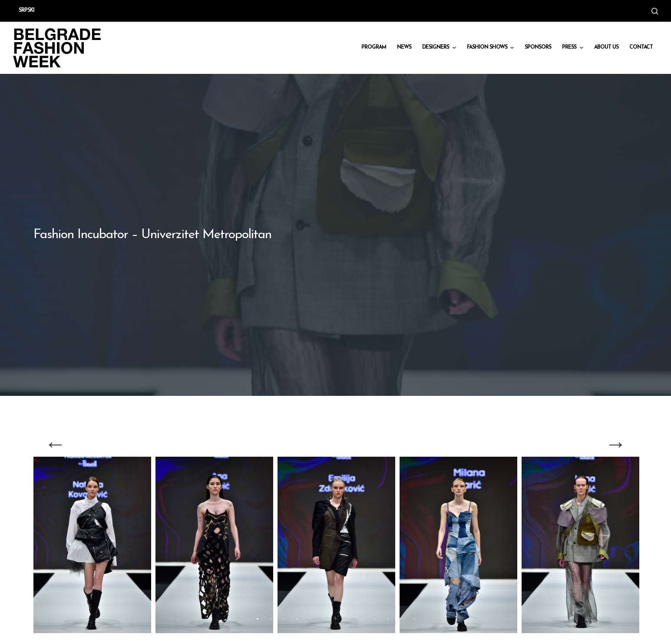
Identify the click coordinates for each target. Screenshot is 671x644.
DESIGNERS (440, 48)
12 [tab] (401, 619)
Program (374, 47)
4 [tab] (297, 619)
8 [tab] (349, 619)
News (404, 47)
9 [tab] (362, 619)
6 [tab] (323, 619)
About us (606, 47)
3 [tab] (284, 619)
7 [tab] (336, 619)
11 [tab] (388, 619)
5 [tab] (310, 619)
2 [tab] (271, 619)
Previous (55, 444)
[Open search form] (655, 11)
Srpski (26, 10)
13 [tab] (414, 619)
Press (573, 48)
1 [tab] (258, 619)
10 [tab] (375, 619)
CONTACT (641, 47)
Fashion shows (491, 48)
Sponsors (538, 47)
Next (616, 444)
